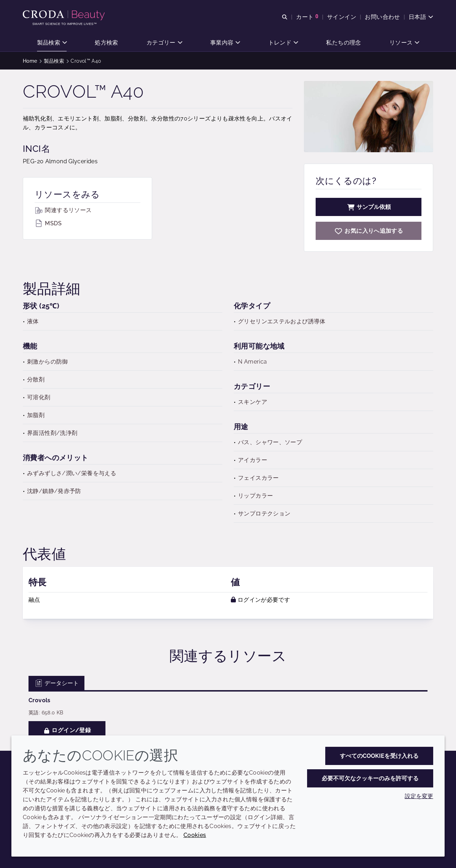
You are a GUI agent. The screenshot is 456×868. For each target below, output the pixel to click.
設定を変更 (419, 796)
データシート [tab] (56, 683)
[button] (52, 43)
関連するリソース (63, 210)
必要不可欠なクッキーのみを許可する (370, 778)
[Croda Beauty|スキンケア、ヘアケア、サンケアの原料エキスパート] (65, 15)
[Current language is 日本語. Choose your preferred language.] (421, 17)
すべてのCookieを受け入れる (379, 756)
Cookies (195, 835)
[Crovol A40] (369, 231)
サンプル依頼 (369, 207)
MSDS (48, 223)
